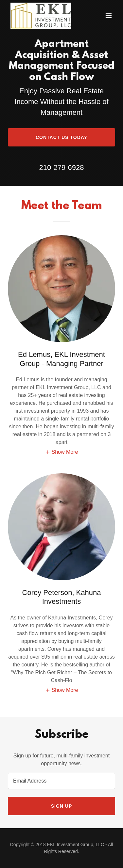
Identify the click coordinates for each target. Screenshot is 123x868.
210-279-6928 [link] (61, 168)
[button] (109, 16)
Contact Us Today (61, 137)
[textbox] (61, 781)
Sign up (62, 806)
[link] (41, 16)
